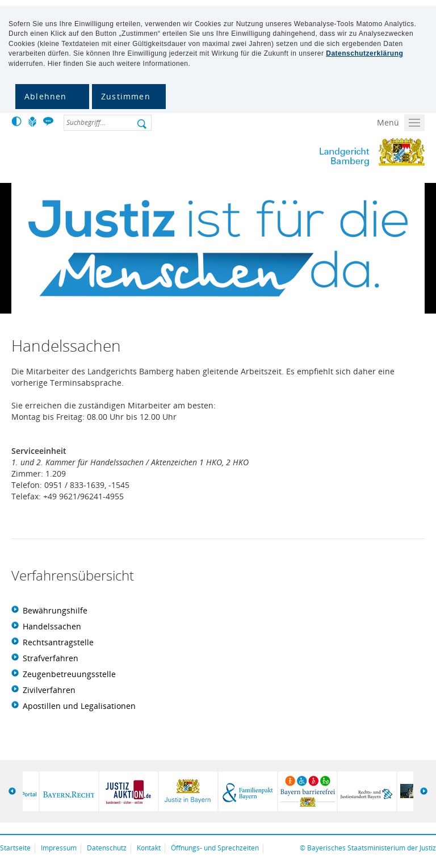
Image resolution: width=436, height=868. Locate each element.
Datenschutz (107, 848)
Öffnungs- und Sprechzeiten (215, 848)
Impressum (59, 848)
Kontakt (149, 848)
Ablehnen (46, 96)
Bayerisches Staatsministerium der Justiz (372, 848)
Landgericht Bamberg (325, 152)
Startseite (15, 848)
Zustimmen (126, 96)
